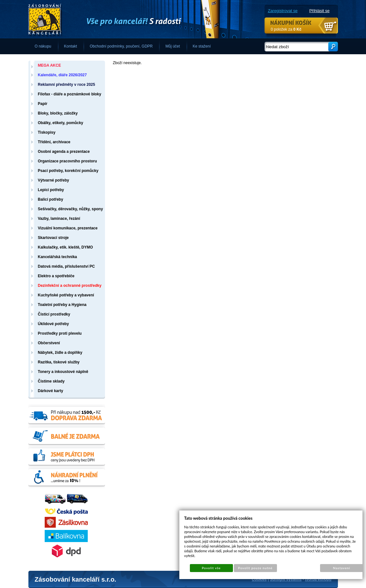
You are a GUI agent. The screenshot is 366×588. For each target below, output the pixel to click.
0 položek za (286, 29)
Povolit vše (211, 568)
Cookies (259, 579)
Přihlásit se (319, 11)
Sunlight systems (286, 579)
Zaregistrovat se (283, 11)
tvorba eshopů (318, 579)
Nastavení (342, 568)
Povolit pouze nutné (255, 568)
